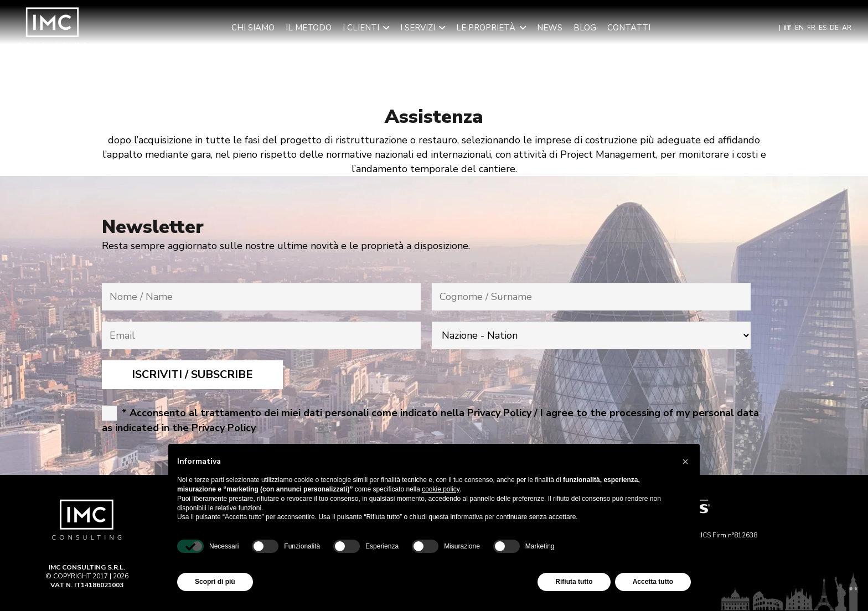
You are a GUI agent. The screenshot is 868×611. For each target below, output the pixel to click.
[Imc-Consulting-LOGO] (53, 28)
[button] (384, 28)
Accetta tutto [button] (653, 582)
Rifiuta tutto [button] (574, 582)
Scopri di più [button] (215, 582)
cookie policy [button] (441, 489)
